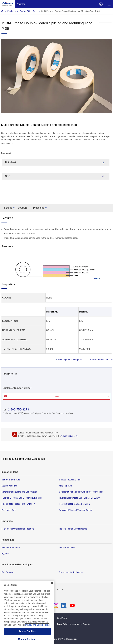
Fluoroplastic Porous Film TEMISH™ (18, 504)
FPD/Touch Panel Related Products (18, 529)
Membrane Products (11, 547)
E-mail (57, 396)
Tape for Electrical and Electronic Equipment (22, 498)
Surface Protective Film (70, 480)
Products (11, 11)
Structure (23, 208)
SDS (8, 176)
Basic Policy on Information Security (74, 624)
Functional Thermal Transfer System (76, 510)
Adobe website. (69, 436)
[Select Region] (101, 4)
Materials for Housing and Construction (19, 492)
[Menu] (109, 4)
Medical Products (67, 547)
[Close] (52, 588)
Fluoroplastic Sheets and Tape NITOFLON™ (80, 498)
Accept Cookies (27, 636)
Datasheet (11, 162)
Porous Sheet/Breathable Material (75, 504)
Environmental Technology (71, 572)
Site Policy (62, 618)
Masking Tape (66, 486)
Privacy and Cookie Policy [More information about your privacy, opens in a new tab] (37, 629)
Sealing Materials (9, 486)
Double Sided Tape (28, 11)
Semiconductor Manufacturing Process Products (81, 492)
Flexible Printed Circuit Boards (73, 529)
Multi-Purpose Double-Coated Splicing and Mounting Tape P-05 (70, 11)
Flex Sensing (7, 572)
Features (7, 208)
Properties (39, 208)
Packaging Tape (9, 510)
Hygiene (5, 553)
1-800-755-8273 (18, 409)
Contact (61, 589)
